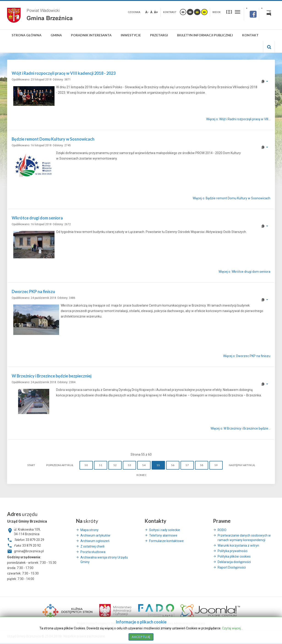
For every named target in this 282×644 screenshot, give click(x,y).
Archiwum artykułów (95, 535)
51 (101, 465)
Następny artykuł (242, 465)
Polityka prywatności (233, 551)
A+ (156, 12)
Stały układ (229, 12)
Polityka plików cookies (234, 556)
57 (187, 465)
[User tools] (264, 81)
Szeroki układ (238, 12)
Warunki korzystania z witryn (238, 545)
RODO (222, 530)
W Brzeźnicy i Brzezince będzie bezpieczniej (52, 376)
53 (129, 465)
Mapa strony (89, 530)
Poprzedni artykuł (60, 465)
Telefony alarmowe (163, 535)
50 (86, 465)
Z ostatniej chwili (92, 546)
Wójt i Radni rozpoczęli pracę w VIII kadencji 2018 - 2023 (64, 73)
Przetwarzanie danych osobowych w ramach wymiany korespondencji (244, 538)
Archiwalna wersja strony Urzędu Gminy (104, 560)
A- (147, 12)
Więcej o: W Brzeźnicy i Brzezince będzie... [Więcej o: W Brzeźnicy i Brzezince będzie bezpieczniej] (240, 428)
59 (216, 465)
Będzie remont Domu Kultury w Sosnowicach (53, 139)
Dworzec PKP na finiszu (33, 291)
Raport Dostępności (232, 567)
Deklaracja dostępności (234, 562)
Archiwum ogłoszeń (95, 541)
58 (202, 465)
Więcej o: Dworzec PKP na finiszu (247, 356)
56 (173, 465)
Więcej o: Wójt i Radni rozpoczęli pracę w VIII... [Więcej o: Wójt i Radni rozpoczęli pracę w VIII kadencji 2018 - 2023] (238, 119)
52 (115, 465)
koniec (142, 475)
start (31, 465)
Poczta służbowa (93, 552)
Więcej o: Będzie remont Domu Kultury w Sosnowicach (231, 198)
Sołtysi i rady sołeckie (165, 530)
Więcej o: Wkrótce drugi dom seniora (244, 272)
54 (144, 465)
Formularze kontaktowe (166, 541)
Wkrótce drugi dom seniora (37, 218)
